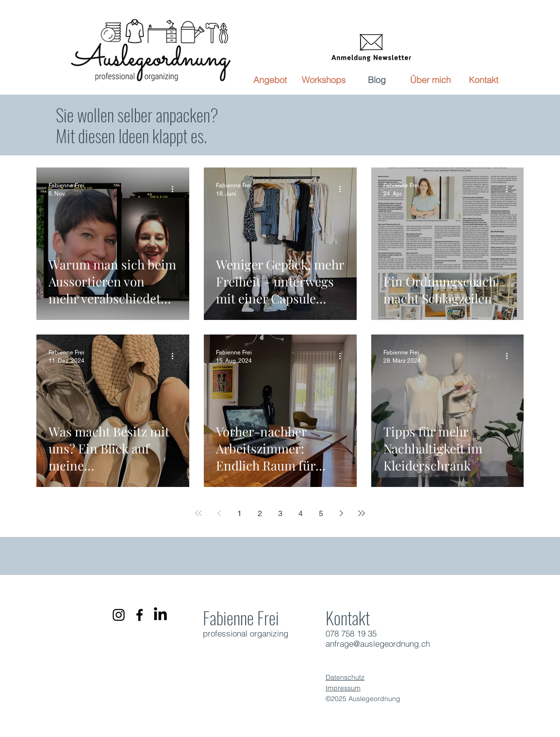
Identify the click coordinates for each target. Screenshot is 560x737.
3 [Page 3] (280, 513)
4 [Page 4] (301, 513)
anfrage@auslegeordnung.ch (378, 644)
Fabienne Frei (241, 617)
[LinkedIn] (160, 615)
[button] (270, 80)
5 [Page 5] (321, 513)
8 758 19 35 (355, 633)
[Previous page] (219, 513)
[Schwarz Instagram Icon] (119, 615)
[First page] (198, 513)
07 (330, 633)
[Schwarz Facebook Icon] (140, 615)
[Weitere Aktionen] (176, 189)
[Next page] (341, 513)
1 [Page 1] (239, 513)
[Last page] (362, 513)
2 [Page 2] (260, 513)
